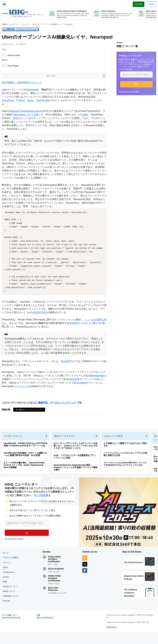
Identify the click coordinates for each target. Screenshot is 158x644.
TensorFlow (9, 101)
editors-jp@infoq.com (46, 629)
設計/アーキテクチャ (66, 442)
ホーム (7, 561)
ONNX (79, 327)
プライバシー (111, 638)
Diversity (8, 609)
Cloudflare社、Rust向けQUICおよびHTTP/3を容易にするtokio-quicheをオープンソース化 (27, 451)
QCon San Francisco (54, 598)
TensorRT (67, 365)
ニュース (26, 24)
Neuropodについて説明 (30, 115)
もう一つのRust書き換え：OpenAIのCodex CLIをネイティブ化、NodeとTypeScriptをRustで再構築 (25, 471)
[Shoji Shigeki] (5, 66)
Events (7, 586)
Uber (6, 90)
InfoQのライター (11, 595)
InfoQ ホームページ (11, 24)
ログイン (8, 571)
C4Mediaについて (12, 605)
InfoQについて (10, 600)
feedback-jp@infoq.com (12, 629)
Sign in (150, 3)
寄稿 (6, 590)
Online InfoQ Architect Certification (55, 568)
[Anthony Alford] (5, 55)
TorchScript (43, 101)
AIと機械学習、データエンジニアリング (21, 29)
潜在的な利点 (51, 316)
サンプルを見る (124, 69)
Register (137, 3)
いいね (11, 76)
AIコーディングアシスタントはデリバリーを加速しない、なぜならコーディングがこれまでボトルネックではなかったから (77, 452)
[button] (135, 84)
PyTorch (22, 101)
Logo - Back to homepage (23, 10)
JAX (31, 118)
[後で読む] (21, 76)
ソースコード (50, 390)
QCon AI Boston (57, 577)
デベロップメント (15, 442)
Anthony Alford (15, 55)
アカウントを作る (12, 566)
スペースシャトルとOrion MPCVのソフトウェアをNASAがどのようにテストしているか (126, 470)
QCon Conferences (10, 578)
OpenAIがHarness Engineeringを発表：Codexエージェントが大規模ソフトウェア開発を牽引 (77, 474)
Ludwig (7, 390)
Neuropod (32, 90)
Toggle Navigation (6, 3)
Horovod (90, 383)
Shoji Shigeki (14, 65)
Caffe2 (88, 115)
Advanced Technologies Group (27, 111)
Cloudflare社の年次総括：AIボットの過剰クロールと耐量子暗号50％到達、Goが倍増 (27, 460)
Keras (32, 101)
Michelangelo (10, 383)
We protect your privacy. (128, 91)
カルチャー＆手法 (115, 442)
